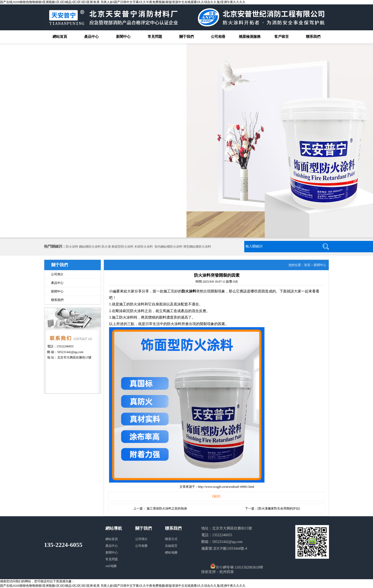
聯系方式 (171, 539)
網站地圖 (171, 553)
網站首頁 (60, 37)
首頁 (307, 265)
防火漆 (106, 247)
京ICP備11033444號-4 (230, 548)
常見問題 (155, 37)
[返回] (216, 496)
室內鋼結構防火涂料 (168, 247)
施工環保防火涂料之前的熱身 (167, 508)
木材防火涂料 (144, 247)
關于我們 (187, 37)
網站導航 (114, 528)
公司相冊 (218, 37)
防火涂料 (72, 247)
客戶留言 (282, 37)
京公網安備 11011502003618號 (237, 566)
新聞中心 (123, 37)
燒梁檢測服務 (250, 37)
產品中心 (91, 37)
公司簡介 (57, 274)
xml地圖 (111, 566)
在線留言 (171, 546)
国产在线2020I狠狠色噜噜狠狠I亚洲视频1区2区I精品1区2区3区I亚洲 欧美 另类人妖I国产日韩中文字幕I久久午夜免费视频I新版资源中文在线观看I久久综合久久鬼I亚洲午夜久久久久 (123, 2)
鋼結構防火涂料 (90, 247)
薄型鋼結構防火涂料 (197, 247)
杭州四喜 (227, 572)
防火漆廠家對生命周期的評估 (279, 508)
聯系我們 (313, 37)
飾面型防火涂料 (123, 247)
